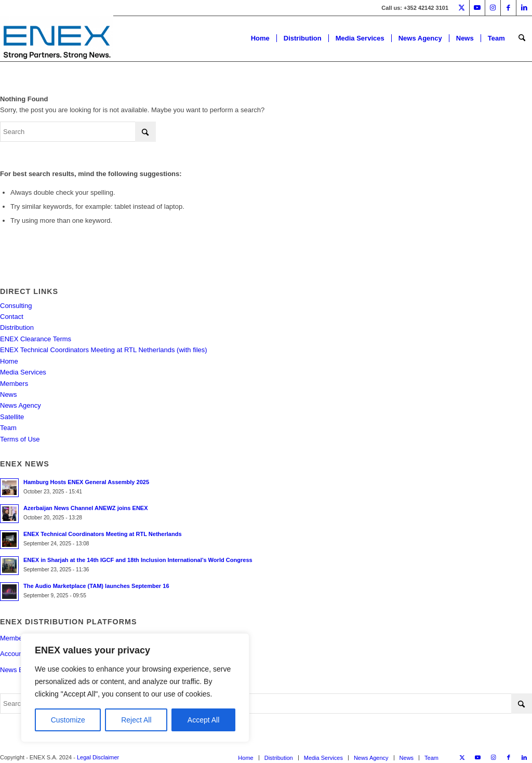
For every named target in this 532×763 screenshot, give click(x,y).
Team (8, 428)
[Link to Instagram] (493, 8)
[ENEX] (57, 38)
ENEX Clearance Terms (36, 339)
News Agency (21, 405)
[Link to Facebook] (508, 8)
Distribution (17, 327)
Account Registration (31, 654)
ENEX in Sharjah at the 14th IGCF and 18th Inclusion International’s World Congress (138, 560)
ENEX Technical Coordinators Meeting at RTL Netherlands (103, 534)
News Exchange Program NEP (46, 670)
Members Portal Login (33, 638)
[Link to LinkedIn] (524, 8)
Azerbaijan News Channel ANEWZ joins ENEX (86, 508)
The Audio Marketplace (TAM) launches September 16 (96, 586)
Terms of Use (20, 439)
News (9, 394)
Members (14, 384)
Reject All (136, 720)
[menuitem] (260, 38)
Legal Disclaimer (98, 757)
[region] (135, 688)
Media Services (23, 372)
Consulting (16, 306)
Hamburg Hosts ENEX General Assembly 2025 (86, 482)
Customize (68, 720)
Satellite (12, 417)
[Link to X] (462, 8)
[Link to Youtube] (477, 8)
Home (9, 361)
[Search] (522, 38)
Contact (12, 317)
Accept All (203, 720)
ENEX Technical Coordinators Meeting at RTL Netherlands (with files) (104, 350)
